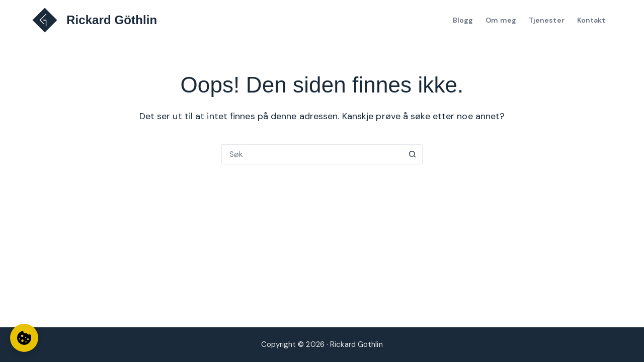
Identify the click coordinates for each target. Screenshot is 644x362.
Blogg (463, 20)
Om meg (501, 20)
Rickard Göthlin (112, 20)
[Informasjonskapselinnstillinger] (24, 338)
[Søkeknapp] (413, 154)
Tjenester (547, 20)
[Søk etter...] (312, 154)
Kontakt (591, 20)
